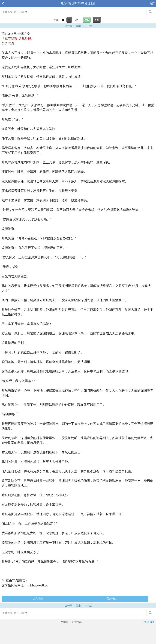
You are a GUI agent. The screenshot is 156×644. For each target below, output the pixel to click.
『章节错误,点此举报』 (18, 39)
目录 (78, 26)
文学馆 (65, 622)
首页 (152, 3)
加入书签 (38, 599)
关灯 (97, 20)
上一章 (69, 26)
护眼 (87, 20)
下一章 (88, 26)
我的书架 (112, 599)
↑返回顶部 (149, 622)
